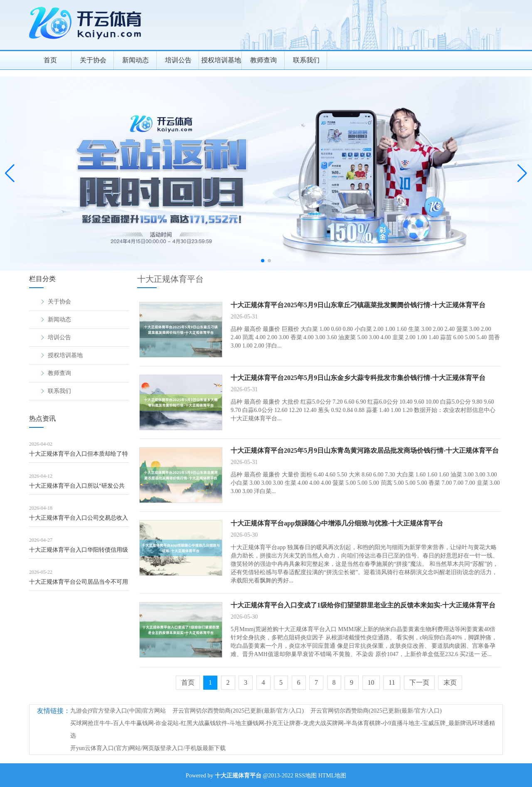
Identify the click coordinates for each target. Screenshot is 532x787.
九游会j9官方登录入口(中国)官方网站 (118, 711)
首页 (50, 60)
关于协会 (93, 60)
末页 (450, 682)
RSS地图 (306, 776)
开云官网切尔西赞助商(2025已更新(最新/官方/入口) (238, 711)
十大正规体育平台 (170, 279)
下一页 (419, 682)
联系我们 (306, 60)
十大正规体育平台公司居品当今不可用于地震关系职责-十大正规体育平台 (79, 585)
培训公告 (178, 60)
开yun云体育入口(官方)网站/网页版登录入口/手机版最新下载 (148, 748)
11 (392, 682)
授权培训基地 (221, 60)
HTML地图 (332, 776)
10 (371, 682)
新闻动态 (135, 60)
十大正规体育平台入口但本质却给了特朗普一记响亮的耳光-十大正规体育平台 (79, 457)
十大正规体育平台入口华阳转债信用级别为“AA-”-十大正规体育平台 (79, 553)
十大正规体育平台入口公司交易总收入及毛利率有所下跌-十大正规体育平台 (79, 521)
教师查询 (264, 60)
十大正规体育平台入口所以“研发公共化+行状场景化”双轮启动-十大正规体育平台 (77, 489)
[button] (522, 173)
